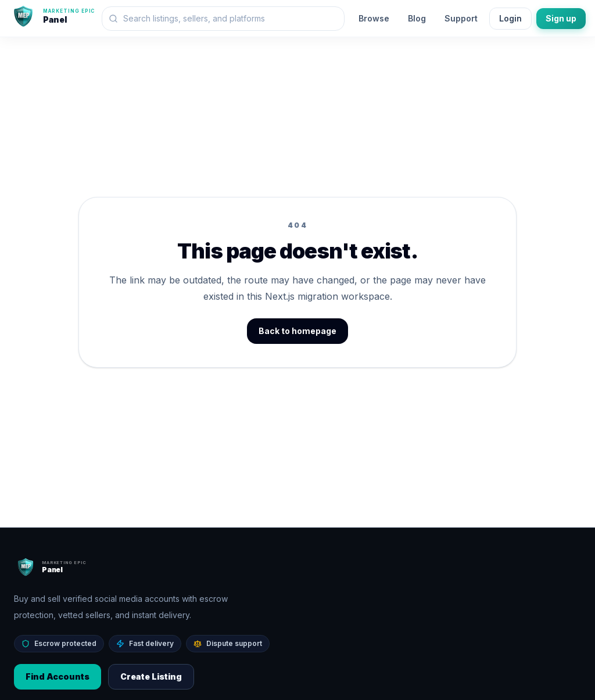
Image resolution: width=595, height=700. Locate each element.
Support (461, 18)
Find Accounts (58, 676)
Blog (417, 18)
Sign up (561, 18)
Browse (374, 18)
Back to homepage (297, 331)
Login (510, 18)
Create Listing (151, 676)
